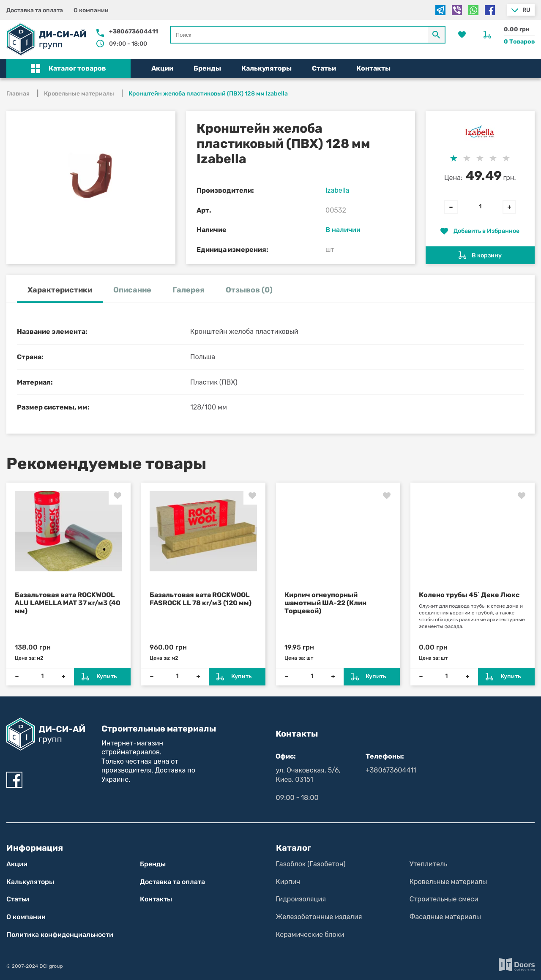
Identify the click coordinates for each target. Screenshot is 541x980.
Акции (162, 68)
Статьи (324, 68)
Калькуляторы (266, 68)
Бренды (207, 68)
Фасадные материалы (445, 917)
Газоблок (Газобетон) (311, 864)
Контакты (373, 68)
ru (526, 10)
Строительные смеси (444, 899)
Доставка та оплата (35, 10)
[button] (68, 68)
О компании (91, 10)
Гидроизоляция (301, 899)
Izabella (337, 190)
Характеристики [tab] (60, 290)
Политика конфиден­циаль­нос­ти (60, 935)
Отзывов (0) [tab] (249, 290)
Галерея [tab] (189, 290)
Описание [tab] (132, 290)
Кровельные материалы (448, 882)
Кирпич (288, 882)
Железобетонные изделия (319, 917)
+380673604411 (134, 31)
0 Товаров (519, 42)
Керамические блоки (310, 935)
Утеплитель (428, 864)
